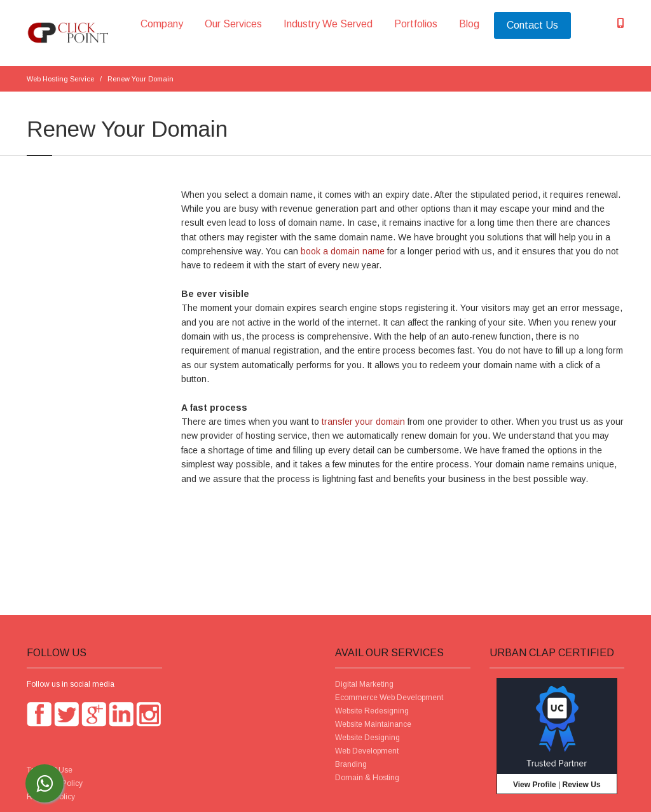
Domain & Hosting (367, 778)
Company (162, 24)
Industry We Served (328, 24)
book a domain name (343, 251)
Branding (351, 764)
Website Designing (367, 738)
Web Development (367, 751)
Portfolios (416, 24)
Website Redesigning (372, 711)
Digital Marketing (364, 684)
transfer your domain (363, 422)
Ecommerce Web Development (389, 698)
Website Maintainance (373, 724)
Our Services (233, 24)
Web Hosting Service (60, 79)
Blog (469, 24)
